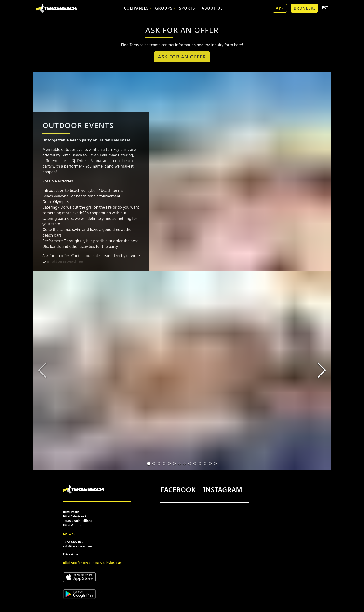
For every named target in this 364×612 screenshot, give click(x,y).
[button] (182, 370)
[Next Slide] (322, 370)
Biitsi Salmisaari (75, 516)
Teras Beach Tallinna (78, 521)
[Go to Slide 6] (174, 464)
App (280, 8)
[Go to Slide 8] (185, 464)
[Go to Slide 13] (210, 464)
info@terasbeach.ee (65, 261)
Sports (187, 8)
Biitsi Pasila (71, 512)
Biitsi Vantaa (72, 525)
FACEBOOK (178, 490)
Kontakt (69, 533)
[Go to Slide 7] (179, 464)
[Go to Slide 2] (154, 464)
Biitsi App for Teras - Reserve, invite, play (92, 563)
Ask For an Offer (182, 57)
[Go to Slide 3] (159, 464)
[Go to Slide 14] (215, 464)
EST (325, 8)
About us (212, 8)
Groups (164, 8)
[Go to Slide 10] (195, 464)
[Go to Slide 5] (169, 464)
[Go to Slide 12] (205, 464)
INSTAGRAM (222, 490)
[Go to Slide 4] (164, 464)
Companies (136, 8)
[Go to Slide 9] (190, 464)
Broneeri (304, 8)
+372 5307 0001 (74, 542)
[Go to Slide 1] (149, 464)
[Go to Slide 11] (200, 464)
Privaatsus (71, 554)
